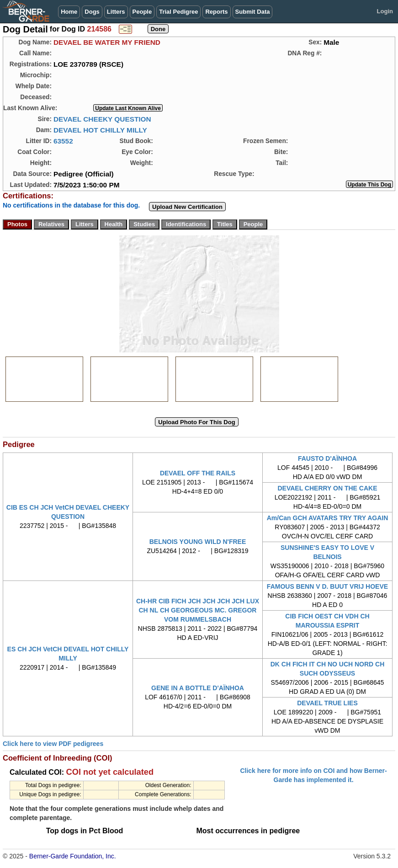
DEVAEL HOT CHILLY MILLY (100, 130)
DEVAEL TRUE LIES (327, 703)
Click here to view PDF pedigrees (53, 744)
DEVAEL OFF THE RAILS (198, 473)
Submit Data (253, 12)
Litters (116, 12)
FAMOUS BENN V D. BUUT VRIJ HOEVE (327, 586)
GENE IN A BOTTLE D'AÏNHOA (198, 688)
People (142, 12)
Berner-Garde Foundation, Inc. (73, 856)
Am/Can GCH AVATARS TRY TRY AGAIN (328, 518)
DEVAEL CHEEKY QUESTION (102, 119)
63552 (63, 141)
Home (69, 12)
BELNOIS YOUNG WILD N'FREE (198, 542)
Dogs (92, 12)
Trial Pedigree (178, 12)
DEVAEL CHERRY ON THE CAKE (327, 488)
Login (385, 11)
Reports (216, 12)
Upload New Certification (187, 207)
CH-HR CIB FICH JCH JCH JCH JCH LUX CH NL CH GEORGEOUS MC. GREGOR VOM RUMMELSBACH (198, 610)
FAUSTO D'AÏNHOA (327, 458)
